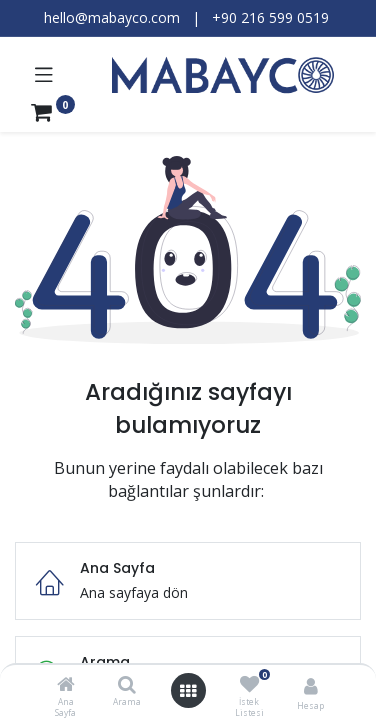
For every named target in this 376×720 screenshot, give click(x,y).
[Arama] (127, 685)
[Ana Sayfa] (66, 685)
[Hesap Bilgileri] (311, 685)
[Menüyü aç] (188, 691)
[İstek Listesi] (249, 684)
